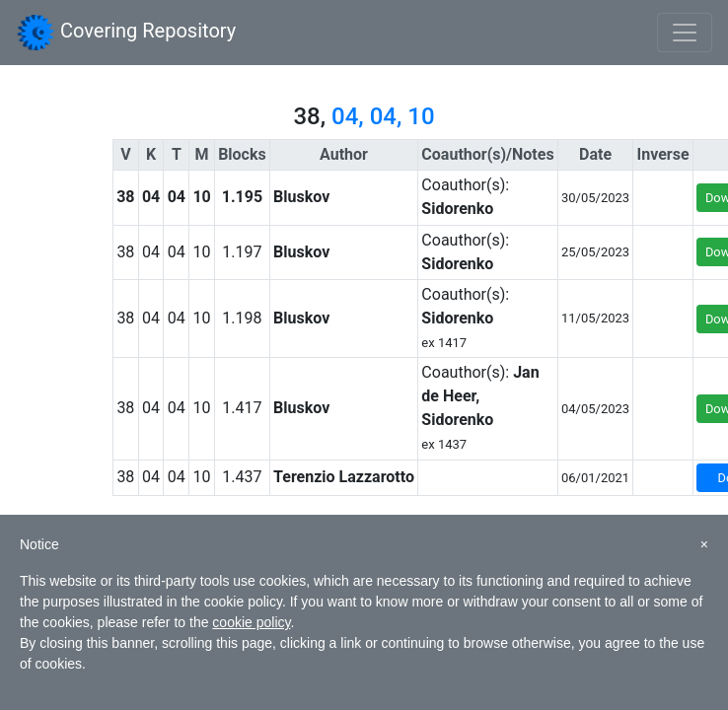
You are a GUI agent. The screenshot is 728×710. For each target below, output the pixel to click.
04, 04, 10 (383, 116)
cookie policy (251, 622)
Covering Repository (126, 33)
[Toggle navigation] (685, 33)
